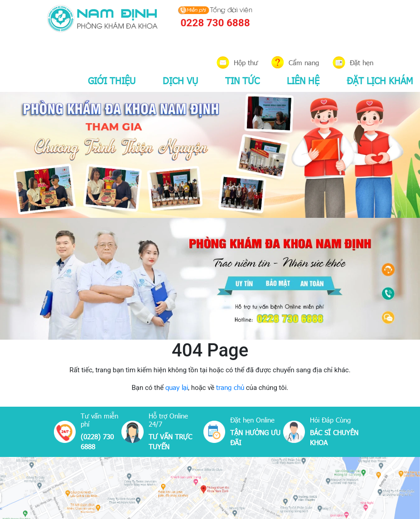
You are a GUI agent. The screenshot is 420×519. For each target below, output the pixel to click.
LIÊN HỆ (303, 80)
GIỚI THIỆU (112, 80)
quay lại (177, 387)
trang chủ (230, 387)
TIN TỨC (242, 80)
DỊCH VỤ (180, 80)
